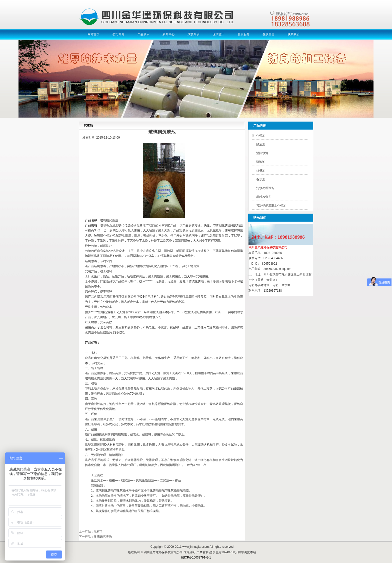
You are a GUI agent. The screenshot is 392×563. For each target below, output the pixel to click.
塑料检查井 (264, 197)
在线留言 (268, 34)
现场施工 (218, 34)
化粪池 (261, 136)
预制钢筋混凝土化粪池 (271, 206)
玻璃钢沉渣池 (103, 537)
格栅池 (261, 171)
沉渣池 (261, 162)
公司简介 (118, 34)
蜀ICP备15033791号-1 (196, 557)
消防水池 (262, 153)
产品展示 (143, 34)
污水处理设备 (265, 188)
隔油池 (261, 144)
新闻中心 (168, 34)
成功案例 (193, 34)
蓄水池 (261, 179)
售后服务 (243, 34)
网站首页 (93, 34)
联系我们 (293, 34)
